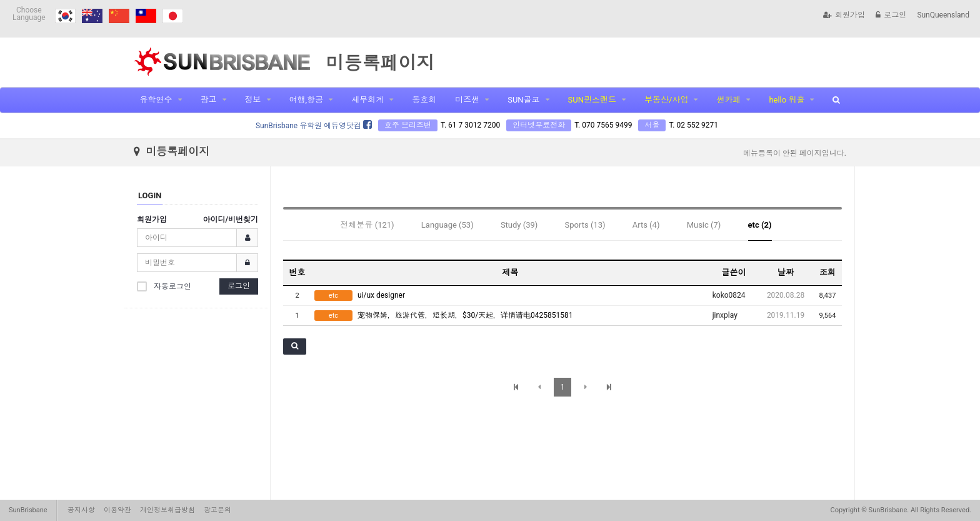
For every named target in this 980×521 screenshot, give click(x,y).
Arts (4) (646, 225)
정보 (253, 100)
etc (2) (760, 225)
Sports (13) (585, 225)
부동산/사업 (666, 100)
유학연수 (156, 100)
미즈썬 (467, 100)
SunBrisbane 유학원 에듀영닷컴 (314, 126)
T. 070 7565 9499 (603, 125)
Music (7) (704, 225)
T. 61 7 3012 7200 (470, 125)
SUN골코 (523, 100)
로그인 (891, 15)
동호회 (424, 100)
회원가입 (844, 15)
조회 (827, 272)
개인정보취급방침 (167, 510)
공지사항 (81, 510)
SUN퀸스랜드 (592, 100)
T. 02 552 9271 (693, 125)
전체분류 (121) (367, 225)
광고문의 (217, 510)
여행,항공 (307, 100)
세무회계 (367, 100)
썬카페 (728, 100)
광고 (209, 100)
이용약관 (117, 510)
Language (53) (447, 225)
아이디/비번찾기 (231, 220)
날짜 (786, 272)
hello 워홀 (787, 100)
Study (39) (519, 225)
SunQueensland (943, 15)
